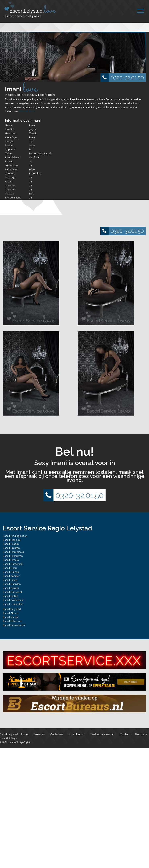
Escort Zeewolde (13, 604)
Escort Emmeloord (13, 552)
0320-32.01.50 (122, 78)
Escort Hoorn (10, 568)
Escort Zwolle (11, 617)
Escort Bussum (11, 544)
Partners (141, 734)
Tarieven (39, 734)
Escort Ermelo (11, 560)
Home (24, 734)
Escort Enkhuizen (13, 556)
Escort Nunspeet (12, 592)
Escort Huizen (11, 572)
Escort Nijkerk (11, 588)
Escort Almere (11, 613)
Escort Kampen (12, 576)
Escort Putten (11, 596)
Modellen (56, 734)
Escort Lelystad (12, 609)
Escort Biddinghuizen (15, 536)
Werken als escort (102, 734)
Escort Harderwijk (13, 564)
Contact (125, 734)
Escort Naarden (12, 584)
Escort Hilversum (13, 621)
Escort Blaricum (12, 540)
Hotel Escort (76, 734)
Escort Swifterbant (13, 600)
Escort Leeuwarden (14, 625)
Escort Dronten (11, 548)
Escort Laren (10, 580)
